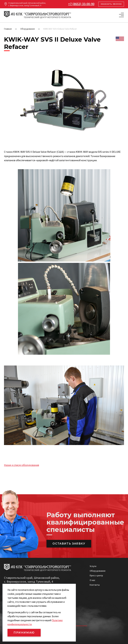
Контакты (95, 585)
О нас (92, 580)
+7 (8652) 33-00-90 (81, 4)
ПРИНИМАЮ (24, 633)
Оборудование (98, 571)
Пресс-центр (96, 575)
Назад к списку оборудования (21, 465)
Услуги (93, 566)
